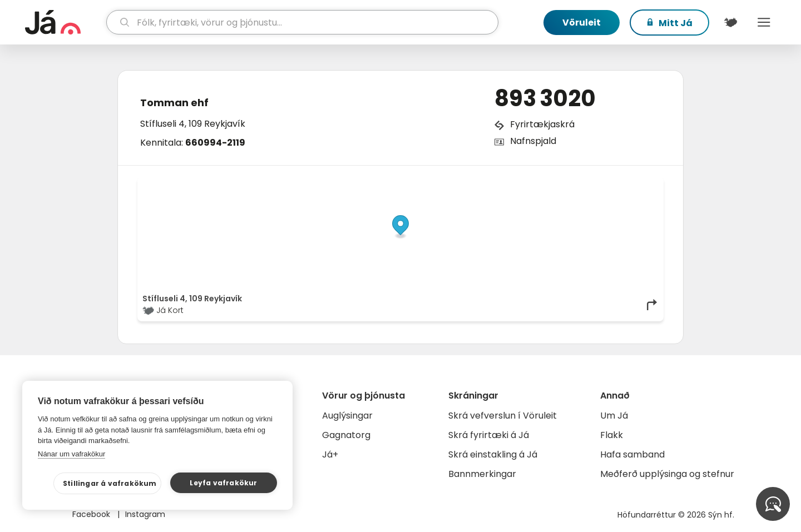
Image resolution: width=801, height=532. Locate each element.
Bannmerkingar (482, 474)
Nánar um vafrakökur (71, 454)
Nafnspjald (533, 141)
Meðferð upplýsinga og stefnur (667, 474)
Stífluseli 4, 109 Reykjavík (193, 124)
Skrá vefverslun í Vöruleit (503, 416)
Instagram (145, 514)
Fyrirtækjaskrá (542, 124)
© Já (544, 185)
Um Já (614, 416)
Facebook (92, 514)
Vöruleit (582, 23)
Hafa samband (632, 454)
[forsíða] (64, 22)
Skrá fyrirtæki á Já (489, 435)
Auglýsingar (347, 416)
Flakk (612, 435)
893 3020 (545, 98)
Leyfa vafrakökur (223, 483)
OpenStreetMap (583, 185)
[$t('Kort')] (730, 22)
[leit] (302, 22)
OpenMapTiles (637, 185)
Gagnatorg (346, 435)
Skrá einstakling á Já (493, 454)
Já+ (330, 454)
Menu (764, 22)
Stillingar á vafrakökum (110, 483)
